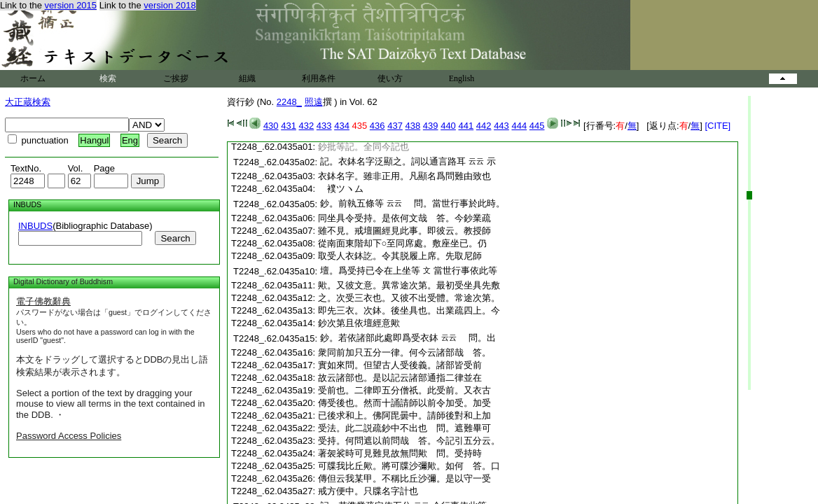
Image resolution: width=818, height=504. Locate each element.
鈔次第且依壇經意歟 (359, 323)
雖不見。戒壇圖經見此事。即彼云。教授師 (404, 231)
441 (466, 126)
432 (307, 126)
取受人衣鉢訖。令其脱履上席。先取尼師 (400, 256)
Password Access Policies (69, 436)
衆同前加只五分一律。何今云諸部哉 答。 (404, 352)
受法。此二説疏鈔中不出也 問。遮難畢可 (404, 428)
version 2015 (71, 5)
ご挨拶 (176, 78)
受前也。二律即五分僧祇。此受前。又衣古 (404, 390)
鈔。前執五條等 (352, 203)
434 (342, 126)
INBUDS (35, 226)
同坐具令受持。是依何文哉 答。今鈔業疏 (404, 218)
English (462, 78)
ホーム (33, 78)
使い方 (390, 78)
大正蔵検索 (28, 102)
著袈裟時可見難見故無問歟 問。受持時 (400, 453)
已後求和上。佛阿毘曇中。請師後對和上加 (404, 415)
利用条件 (319, 78)
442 (484, 126)
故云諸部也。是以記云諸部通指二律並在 (400, 378)
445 (537, 126)
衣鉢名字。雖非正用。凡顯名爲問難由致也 (404, 176)
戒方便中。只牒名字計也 (368, 491)
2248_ (289, 102)
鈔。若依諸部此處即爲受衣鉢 (379, 338)
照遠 (314, 102)
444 (519, 126)
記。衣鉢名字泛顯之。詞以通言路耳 (393, 161)
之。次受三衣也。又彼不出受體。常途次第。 (409, 298)
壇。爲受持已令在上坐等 (370, 271)
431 (289, 126)
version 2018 (169, 5)
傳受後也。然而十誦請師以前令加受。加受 (404, 403)
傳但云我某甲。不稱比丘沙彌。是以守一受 (404, 478)
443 (501, 126)
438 (413, 126)
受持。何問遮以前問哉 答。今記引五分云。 (409, 441)
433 (324, 126)
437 (395, 126)
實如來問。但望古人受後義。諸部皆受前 (400, 365)
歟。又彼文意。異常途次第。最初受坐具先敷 (409, 285)
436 (377, 126)
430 (271, 126)
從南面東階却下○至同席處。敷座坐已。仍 (403, 243)
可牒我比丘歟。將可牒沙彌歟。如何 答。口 (409, 466)
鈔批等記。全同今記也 (363, 147)
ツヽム (341, 189)
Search (175, 238)
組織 (247, 78)
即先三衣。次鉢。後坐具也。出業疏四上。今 (409, 310)
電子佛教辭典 (43, 301)
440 (448, 126)
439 (431, 126)
